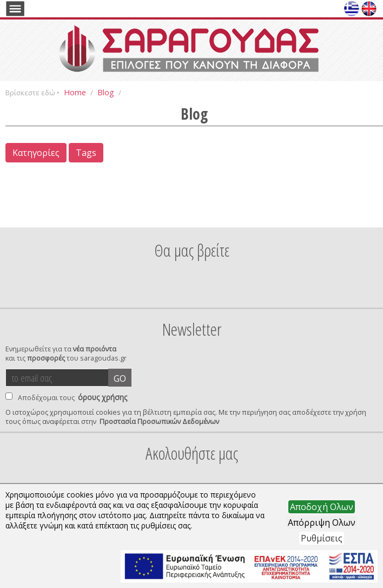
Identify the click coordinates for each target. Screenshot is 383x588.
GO (120, 378)
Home (75, 92)
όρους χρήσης (103, 397)
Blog (106, 92)
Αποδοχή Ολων (322, 507)
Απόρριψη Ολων (322, 522)
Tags (86, 153)
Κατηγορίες (36, 153)
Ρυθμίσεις (322, 538)
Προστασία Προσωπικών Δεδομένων (159, 422)
